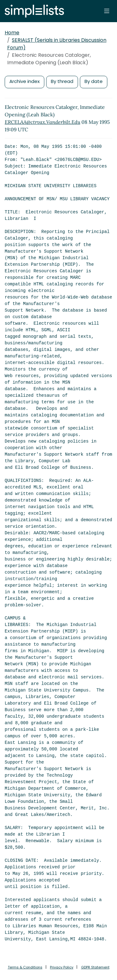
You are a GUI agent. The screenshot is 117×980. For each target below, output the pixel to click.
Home (12, 33)
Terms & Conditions (25, 967)
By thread (62, 81)
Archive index (24, 81)
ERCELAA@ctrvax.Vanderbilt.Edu (42, 122)
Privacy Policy (62, 967)
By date (94, 81)
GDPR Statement (95, 967)
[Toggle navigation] (107, 11)
